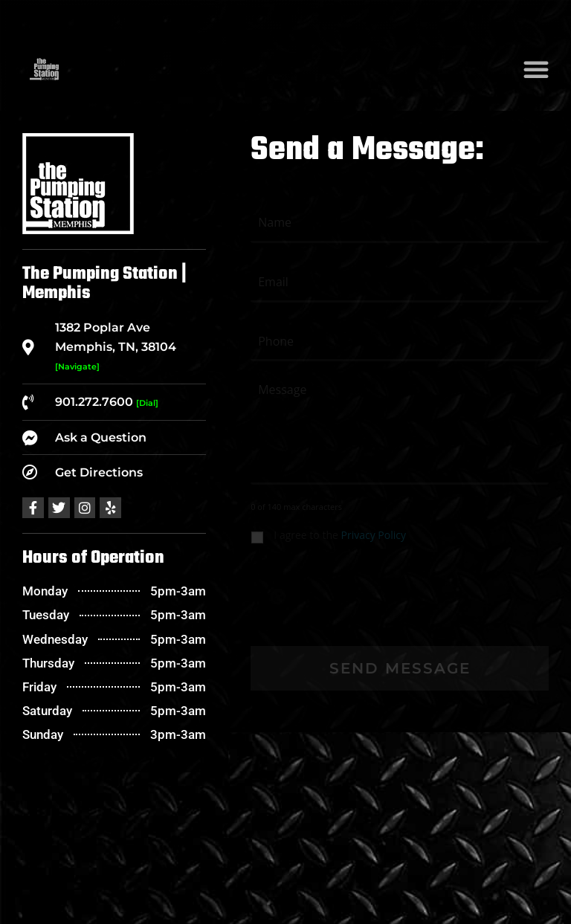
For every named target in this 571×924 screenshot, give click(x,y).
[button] (536, 69)
